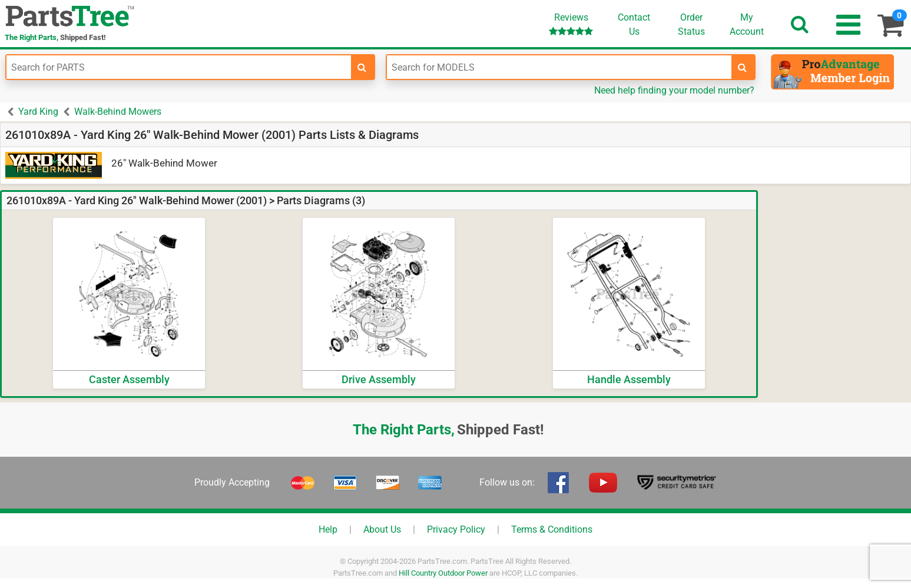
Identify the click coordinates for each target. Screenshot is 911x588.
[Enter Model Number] (559, 67)
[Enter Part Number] (179, 67)
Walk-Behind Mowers (118, 112)
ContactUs (634, 24)
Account (747, 24)
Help (328, 529)
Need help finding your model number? (674, 90)
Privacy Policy (456, 529)
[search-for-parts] (362, 67)
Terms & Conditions (552, 529)
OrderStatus (691, 24)
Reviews (571, 24)
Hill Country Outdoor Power (443, 573)
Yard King (38, 112)
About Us (382, 529)
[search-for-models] (743, 67)
